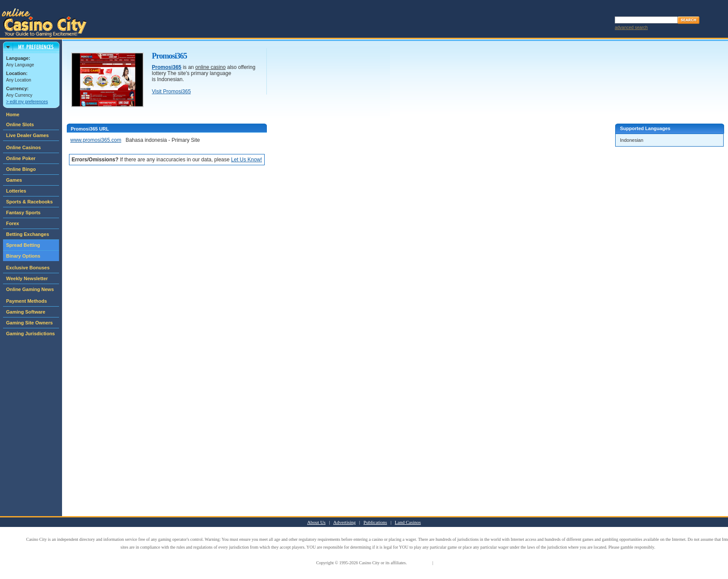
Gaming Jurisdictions (30, 334)
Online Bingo (21, 169)
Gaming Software (26, 312)
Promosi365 (167, 67)
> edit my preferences (27, 102)
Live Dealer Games (27, 135)
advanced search (631, 28)
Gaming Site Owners (30, 323)
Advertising (344, 522)
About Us (316, 522)
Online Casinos (23, 147)
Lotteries (16, 191)
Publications (375, 522)
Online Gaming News (30, 289)
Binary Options (23, 256)
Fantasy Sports (23, 213)
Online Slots (20, 124)
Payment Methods (26, 301)
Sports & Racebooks (30, 202)
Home (13, 114)
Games (14, 180)
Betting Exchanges (28, 234)
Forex (13, 223)
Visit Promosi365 (171, 92)
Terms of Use (420, 563)
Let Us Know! (247, 160)
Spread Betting (23, 245)
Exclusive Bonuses (28, 268)
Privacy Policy (447, 563)
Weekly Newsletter (27, 278)
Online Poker (21, 158)
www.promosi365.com (96, 140)
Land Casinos (408, 522)
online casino (210, 67)
